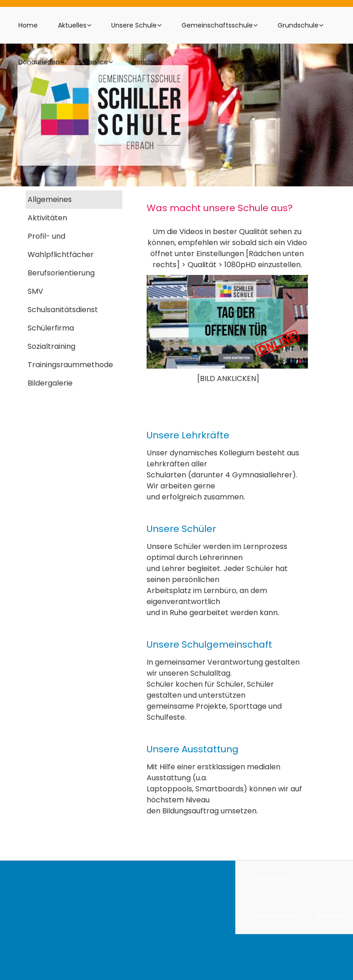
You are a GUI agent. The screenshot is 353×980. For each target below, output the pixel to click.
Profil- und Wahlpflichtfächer (61, 245)
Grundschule (298, 25)
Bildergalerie (50, 383)
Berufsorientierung (61, 273)
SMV (35, 291)
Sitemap (329, 916)
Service (96, 62)
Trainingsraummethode (70, 365)
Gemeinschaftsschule (217, 25)
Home (28, 25)
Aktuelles (72, 25)
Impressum (272, 879)
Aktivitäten (47, 218)
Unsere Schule (134, 25)
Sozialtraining (51, 346)
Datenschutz (274, 916)
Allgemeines (50, 199)
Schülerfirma (51, 328)
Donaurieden (39, 62)
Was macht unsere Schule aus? (220, 208)
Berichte (146, 62)
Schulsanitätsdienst (63, 310)
